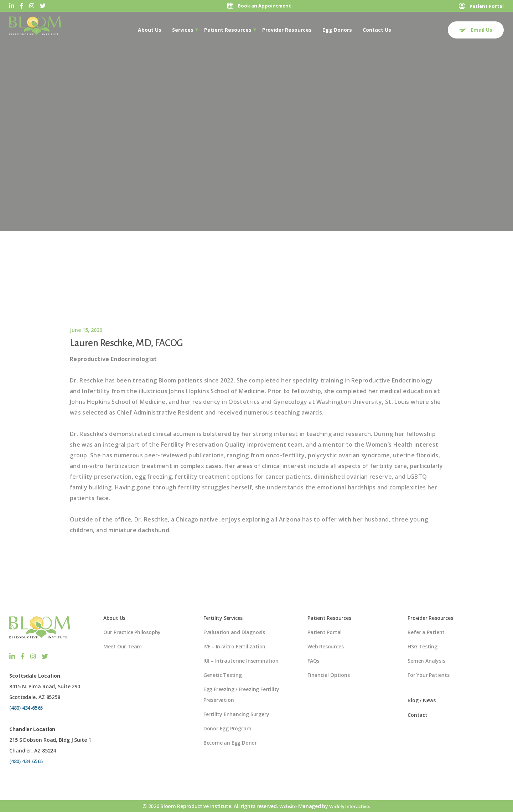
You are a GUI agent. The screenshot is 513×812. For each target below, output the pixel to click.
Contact (418, 715)
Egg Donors (337, 29)
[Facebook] (22, 6)
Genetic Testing (223, 675)
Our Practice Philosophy (132, 633)
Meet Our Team (123, 647)
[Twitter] (43, 6)
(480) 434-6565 (27, 707)
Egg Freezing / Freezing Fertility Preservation (241, 695)
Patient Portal (480, 6)
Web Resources (325, 647)
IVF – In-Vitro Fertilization (234, 647)
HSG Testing (423, 647)
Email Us (476, 29)
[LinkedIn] (12, 6)
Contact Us (377, 29)
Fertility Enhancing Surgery (236, 715)
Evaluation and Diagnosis (234, 633)
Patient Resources (228, 29)
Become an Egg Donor (230, 743)
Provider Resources (287, 29)
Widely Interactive (350, 806)
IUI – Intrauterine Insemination (241, 661)
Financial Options (329, 675)
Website (286, 806)
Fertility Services (223, 618)
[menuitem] (150, 30)
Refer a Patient (426, 633)
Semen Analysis (426, 661)
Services (183, 29)
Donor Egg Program (227, 729)
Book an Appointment (258, 6)
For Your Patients (429, 675)
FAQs (313, 661)
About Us (150, 29)
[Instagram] (32, 6)
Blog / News (422, 701)
